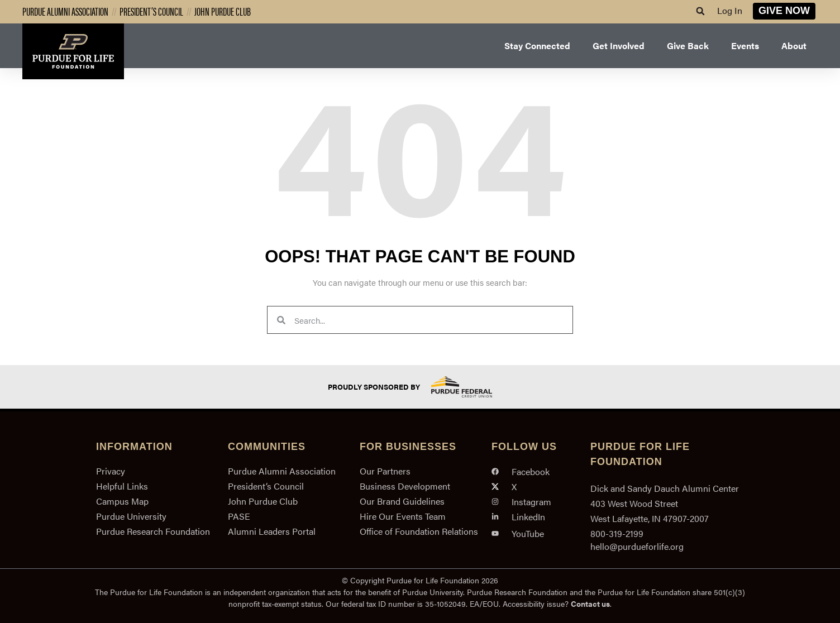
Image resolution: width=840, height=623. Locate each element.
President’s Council (151, 11)
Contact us (590, 603)
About (794, 45)
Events (745, 45)
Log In (730, 10)
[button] (700, 11)
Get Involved (619, 45)
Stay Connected (537, 45)
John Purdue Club (223, 11)
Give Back (688, 45)
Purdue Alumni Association (65, 11)
